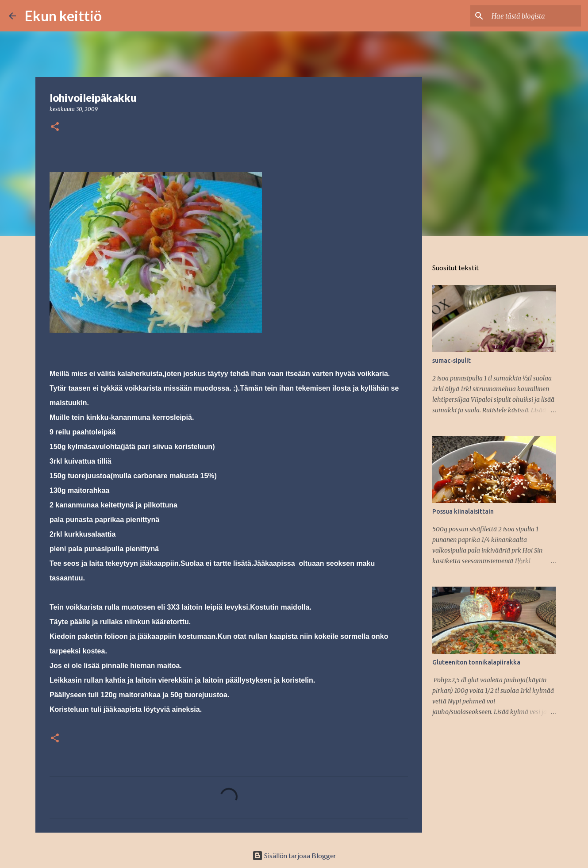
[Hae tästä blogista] (534, 16)
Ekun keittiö (63, 16)
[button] (55, 127)
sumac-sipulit (452, 361)
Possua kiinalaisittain (463, 511)
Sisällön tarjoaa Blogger (294, 855)
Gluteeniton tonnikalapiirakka (476, 662)
